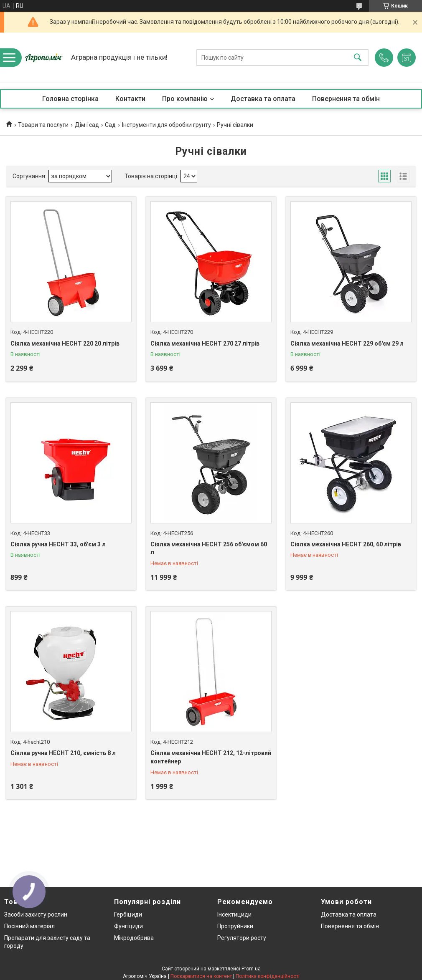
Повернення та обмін (346, 99)
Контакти (130, 99)
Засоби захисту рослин (36, 914)
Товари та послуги (43, 125)
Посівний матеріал (29, 926)
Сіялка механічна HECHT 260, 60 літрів (346, 544)
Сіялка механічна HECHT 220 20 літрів (65, 344)
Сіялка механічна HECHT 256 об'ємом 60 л (209, 548)
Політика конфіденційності (268, 976)
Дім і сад (87, 125)
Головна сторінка (70, 99)
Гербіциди (128, 914)
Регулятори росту (242, 938)
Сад (110, 125)
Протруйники (235, 926)
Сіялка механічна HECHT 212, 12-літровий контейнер (211, 757)
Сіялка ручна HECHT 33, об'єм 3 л (58, 544)
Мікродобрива (134, 938)
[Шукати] (358, 58)
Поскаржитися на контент (201, 976)
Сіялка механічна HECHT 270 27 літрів (205, 344)
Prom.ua (251, 969)
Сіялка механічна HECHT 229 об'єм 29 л (347, 344)
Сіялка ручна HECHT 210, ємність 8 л (63, 753)
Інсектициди (234, 914)
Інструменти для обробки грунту (167, 125)
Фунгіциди (128, 926)
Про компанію (185, 99)
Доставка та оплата (263, 99)
